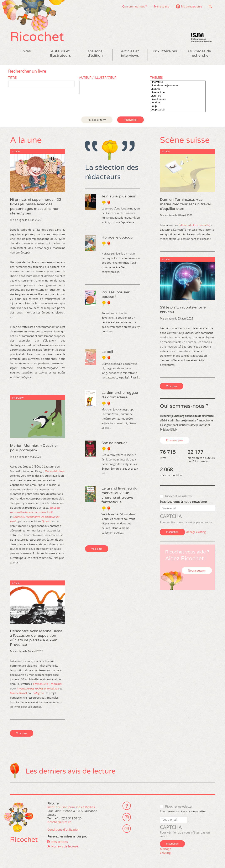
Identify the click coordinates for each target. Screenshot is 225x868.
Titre (12, 78)
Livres (26, 51)
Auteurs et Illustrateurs (60, 53)
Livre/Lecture (178, 99)
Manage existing (196, 532)
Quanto (47, 521)
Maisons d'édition (95, 53)
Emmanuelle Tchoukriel (48, 684)
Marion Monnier (55, 471)
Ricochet (37, 37)
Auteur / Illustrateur (98, 78)
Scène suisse (161, 6)
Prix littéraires (165, 51)
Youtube (127, 829)
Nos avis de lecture (65, 846)
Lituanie (178, 89)
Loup (178, 106)
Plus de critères (97, 120)
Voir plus (22, 733)
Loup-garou (178, 110)
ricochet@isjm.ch (59, 822)
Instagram (127, 817)
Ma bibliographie (192, 6)
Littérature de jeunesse (178, 85)
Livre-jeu (178, 96)
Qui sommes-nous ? (135, 6)
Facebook (127, 806)
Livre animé (178, 92)
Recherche (210, 6)
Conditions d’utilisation (63, 829)
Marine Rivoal (18, 693)
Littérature (178, 82)
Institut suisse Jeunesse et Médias (202, 37)
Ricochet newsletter (179, 496)
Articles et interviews (130, 53)
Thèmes (156, 78)
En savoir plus (175, 440)
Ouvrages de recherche (200, 53)
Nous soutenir (197, 571)
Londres (178, 103)
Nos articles (60, 842)
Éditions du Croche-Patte (194, 225)
